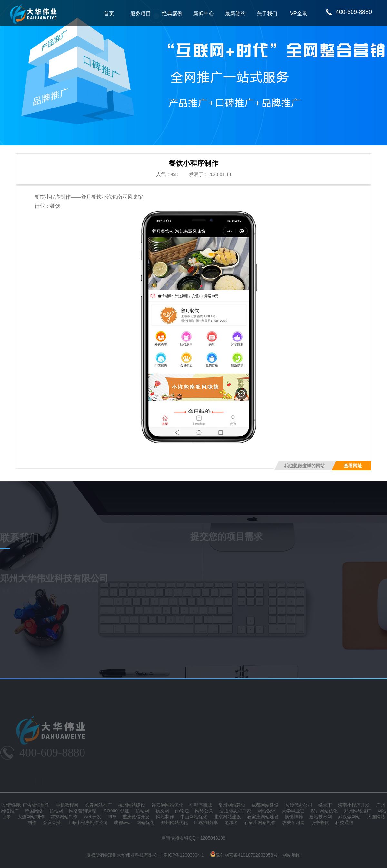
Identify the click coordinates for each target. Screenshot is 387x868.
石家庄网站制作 (260, 822)
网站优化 (145, 822)
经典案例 (172, 13)
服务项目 (141, 13)
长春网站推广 (98, 805)
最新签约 (235, 13)
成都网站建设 (265, 805)
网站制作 (165, 817)
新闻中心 (204, 13)
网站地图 (292, 855)
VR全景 (299, 13)
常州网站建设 (232, 805)
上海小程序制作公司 (87, 822)
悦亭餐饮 (320, 822)
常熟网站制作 (64, 817)
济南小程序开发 (354, 805)
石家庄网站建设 (263, 817)
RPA (112, 817)
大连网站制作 (31, 817)
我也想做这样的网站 (304, 466)
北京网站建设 (227, 817)
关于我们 (267, 13)
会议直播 (52, 822)
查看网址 (353, 466)
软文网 (162, 811)
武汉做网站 (349, 817)
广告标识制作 (36, 805)
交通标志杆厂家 (235, 811)
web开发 (93, 817)
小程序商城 (201, 805)
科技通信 (344, 822)
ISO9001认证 (116, 811)
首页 (109, 13)
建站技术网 (321, 817)
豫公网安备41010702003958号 (244, 855)
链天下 (325, 805)
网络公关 (204, 811)
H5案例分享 (206, 822)
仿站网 (56, 811)
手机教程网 (67, 805)
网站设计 (266, 811)
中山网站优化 (194, 817)
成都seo (122, 822)
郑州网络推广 (358, 811)
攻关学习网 (293, 822)
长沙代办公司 (299, 805)
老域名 (231, 822)
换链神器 (294, 817)
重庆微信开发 (136, 817)
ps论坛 (182, 811)
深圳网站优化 (324, 811)
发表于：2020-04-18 (210, 174)
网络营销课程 (83, 811)
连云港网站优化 (167, 805)
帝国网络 (34, 811)
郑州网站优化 (174, 822)
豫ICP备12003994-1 (184, 855)
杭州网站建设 (132, 805)
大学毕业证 (293, 811)
